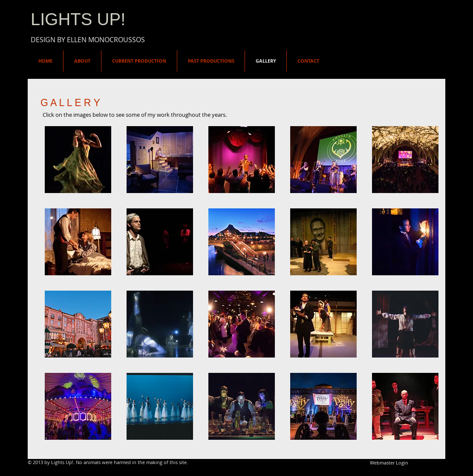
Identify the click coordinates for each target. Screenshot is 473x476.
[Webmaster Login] (389, 463)
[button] (78, 160)
